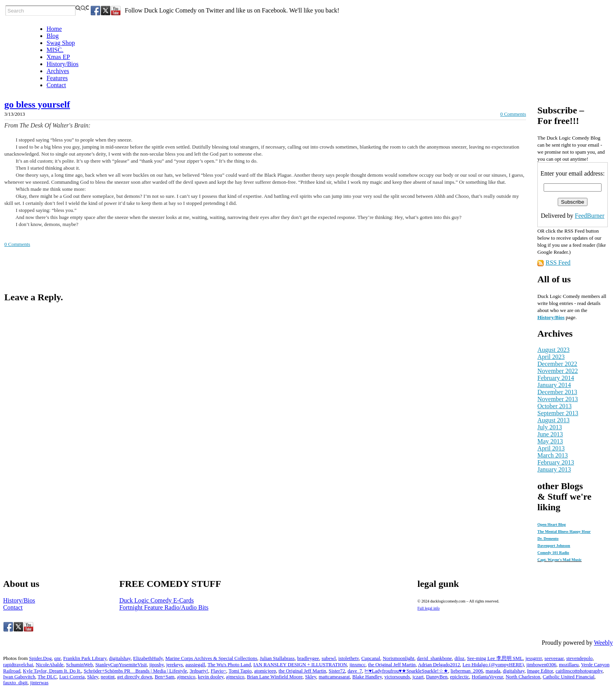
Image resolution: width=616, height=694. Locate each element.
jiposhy (157, 665)
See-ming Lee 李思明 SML (495, 658)
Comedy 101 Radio (553, 553)
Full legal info (428, 608)
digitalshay (120, 658)
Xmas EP (58, 57)
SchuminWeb (80, 665)
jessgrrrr (533, 658)
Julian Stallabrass (277, 658)
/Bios (559, 317)
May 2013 (550, 441)
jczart (418, 677)
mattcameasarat (334, 677)
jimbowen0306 (541, 665)
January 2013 (554, 469)
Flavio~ (219, 671)
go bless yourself (37, 104)
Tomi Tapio (240, 671)
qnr (57, 658)
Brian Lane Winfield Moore (275, 677)
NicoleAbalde (49, 665)
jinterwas (39, 683)
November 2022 (558, 371)
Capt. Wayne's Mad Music (559, 560)
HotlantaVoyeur (487, 677)
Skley (93, 677)
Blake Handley (367, 677)
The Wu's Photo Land (229, 665)
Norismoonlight (399, 658)
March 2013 (553, 455)
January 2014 (554, 385)
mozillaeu (569, 665)
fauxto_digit (15, 683)
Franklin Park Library (85, 658)
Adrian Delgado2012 (439, 665)
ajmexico (186, 677)
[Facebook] (95, 11)
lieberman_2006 (467, 671)
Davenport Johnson (554, 546)
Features (57, 78)
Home (54, 29)
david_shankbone (435, 658)
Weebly (603, 643)
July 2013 (550, 427)
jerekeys (175, 665)
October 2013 (555, 406)
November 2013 (558, 399)
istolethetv (348, 658)
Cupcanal (371, 658)
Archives (58, 71)
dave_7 (355, 671)
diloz (460, 658)
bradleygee (308, 658)
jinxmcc (357, 665)
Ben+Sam (164, 677)
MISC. (55, 50)
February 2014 (556, 378)
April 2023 (551, 357)
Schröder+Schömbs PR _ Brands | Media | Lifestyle (135, 671)
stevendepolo (580, 658)
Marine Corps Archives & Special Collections (211, 658)
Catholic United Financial (569, 677)
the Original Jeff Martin (392, 665)
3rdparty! (199, 671)
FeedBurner (590, 216)
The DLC (47, 677)
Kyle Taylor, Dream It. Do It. (52, 671)
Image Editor (540, 671)
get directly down (135, 677)
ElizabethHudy (148, 658)
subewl (329, 658)
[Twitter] (106, 11)
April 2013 (551, 448)
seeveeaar (554, 658)
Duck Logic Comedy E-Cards (157, 600)
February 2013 (556, 462)
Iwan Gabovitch (19, 677)
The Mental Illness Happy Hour (564, 532)
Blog (53, 36)
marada (493, 671)
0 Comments (513, 114)
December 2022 (557, 364)
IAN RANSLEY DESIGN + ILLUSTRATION (300, 665)
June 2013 (550, 434)
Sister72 (337, 671)
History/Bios (63, 64)
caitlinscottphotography (579, 671)
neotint (108, 677)
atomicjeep (265, 671)
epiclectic (460, 677)
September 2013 (558, 413)
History (546, 317)
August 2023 (553, 350)
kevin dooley (211, 677)
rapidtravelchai (18, 665)
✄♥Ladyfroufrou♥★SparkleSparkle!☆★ (406, 671)
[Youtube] (116, 11)
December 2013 (557, 392)
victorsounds (397, 677)
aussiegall (195, 665)
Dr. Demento (548, 539)
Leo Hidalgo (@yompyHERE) (493, 665)
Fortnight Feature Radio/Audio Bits (164, 607)
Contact (56, 85)
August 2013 (553, 420)
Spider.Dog (40, 658)
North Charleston (523, 677)
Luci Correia (72, 677)
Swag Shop (61, 43)
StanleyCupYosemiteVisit (121, 665)
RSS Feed (558, 263)
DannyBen (437, 677)
